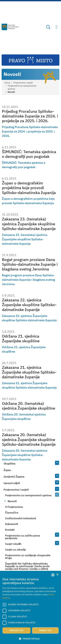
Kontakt (10, 530)
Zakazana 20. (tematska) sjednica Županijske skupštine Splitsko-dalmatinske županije (29, 439)
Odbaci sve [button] (45, 630)
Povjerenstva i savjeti (23, 83)
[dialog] (30, 607)
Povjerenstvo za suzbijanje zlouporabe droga (28, 557)
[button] (30, 639)
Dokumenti (12, 524)
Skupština (10, 463)
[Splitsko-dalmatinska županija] (10, 27)
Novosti (12, 501)
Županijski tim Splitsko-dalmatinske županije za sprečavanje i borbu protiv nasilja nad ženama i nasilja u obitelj (27, 566)
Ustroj (7, 83)
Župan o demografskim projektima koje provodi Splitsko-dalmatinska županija (29, 188)
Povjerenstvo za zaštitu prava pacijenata (23, 537)
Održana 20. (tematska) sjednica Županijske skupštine (29, 406)
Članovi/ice (12, 513)
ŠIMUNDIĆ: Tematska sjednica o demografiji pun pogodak (29, 154)
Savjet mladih (13, 544)
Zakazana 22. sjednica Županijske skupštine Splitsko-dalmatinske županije (29, 305)
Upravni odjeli (12, 483)
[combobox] (53, 575)
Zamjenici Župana (14, 477)
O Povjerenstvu (14, 507)
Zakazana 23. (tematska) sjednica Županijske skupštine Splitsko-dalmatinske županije (29, 224)
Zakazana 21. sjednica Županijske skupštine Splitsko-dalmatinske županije (29, 372)
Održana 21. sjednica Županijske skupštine (21, 338)
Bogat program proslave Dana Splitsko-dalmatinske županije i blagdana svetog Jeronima (30, 264)
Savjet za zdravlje (16, 550)
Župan (7, 470)
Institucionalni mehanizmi (20, 518)
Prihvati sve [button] (16, 630)
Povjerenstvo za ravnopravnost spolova (22, 87)
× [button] (57, 575)
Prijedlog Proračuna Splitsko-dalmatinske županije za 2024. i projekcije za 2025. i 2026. (30, 116)
